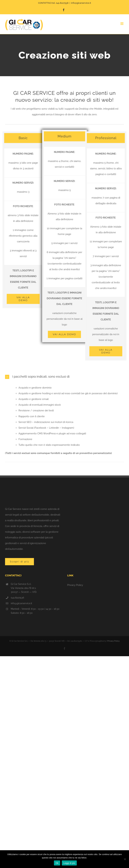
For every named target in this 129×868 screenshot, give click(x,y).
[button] (64, 377)
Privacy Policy (75, 585)
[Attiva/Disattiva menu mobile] (122, 24)
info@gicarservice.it (81, 3)
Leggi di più (69, 863)
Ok (57, 863)
